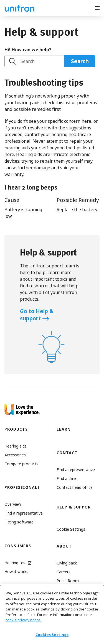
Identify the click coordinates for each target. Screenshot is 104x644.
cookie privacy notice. (23, 623)
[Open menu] (97, 7)
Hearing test (18, 563)
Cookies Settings (52, 637)
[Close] (95, 597)
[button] (73, 529)
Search (28, 61)
